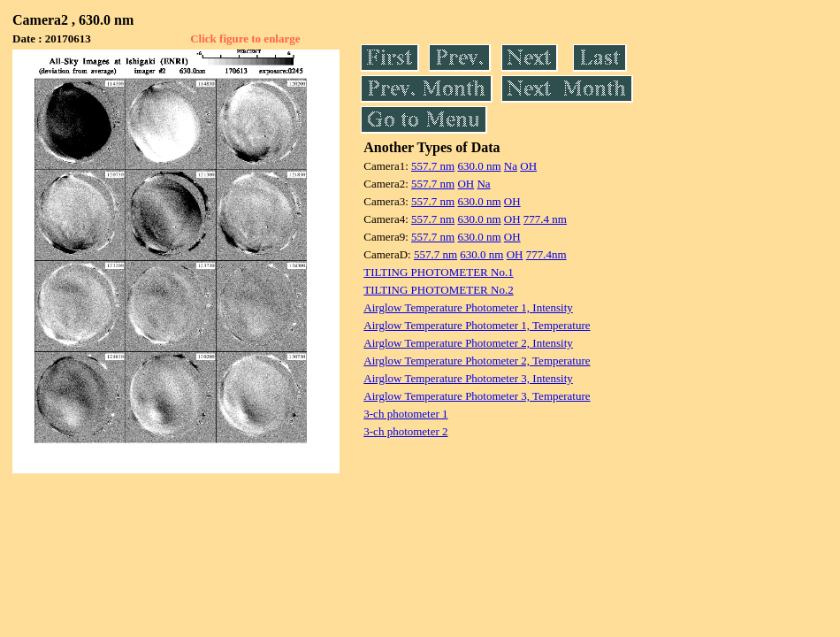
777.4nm (546, 254)
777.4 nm (545, 219)
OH (528, 166)
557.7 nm (433, 166)
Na (511, 166)
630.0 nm (479, 166)
